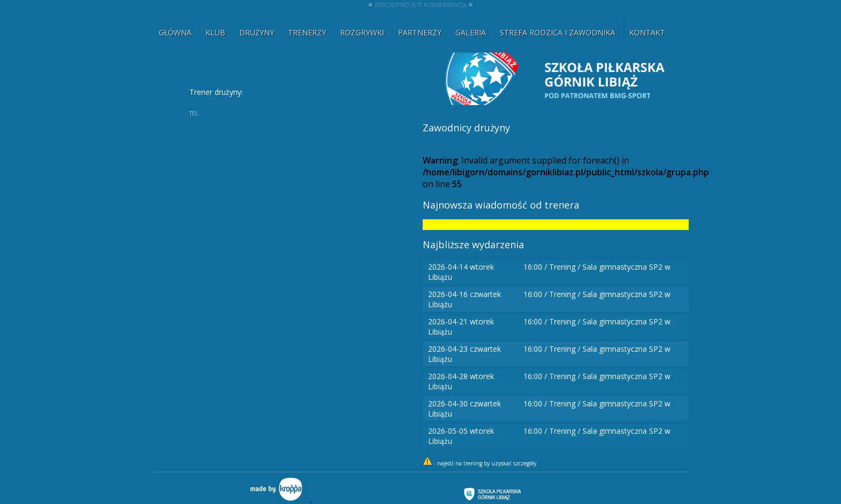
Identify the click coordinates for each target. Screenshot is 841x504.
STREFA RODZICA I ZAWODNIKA (558, 32)
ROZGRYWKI (362, 32)
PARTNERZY (420, 32)
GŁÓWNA (175, 32)
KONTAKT (647, 32)
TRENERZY (307, 32)
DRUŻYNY (257, 32)
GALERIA (471, 32)
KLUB (215, 32)
